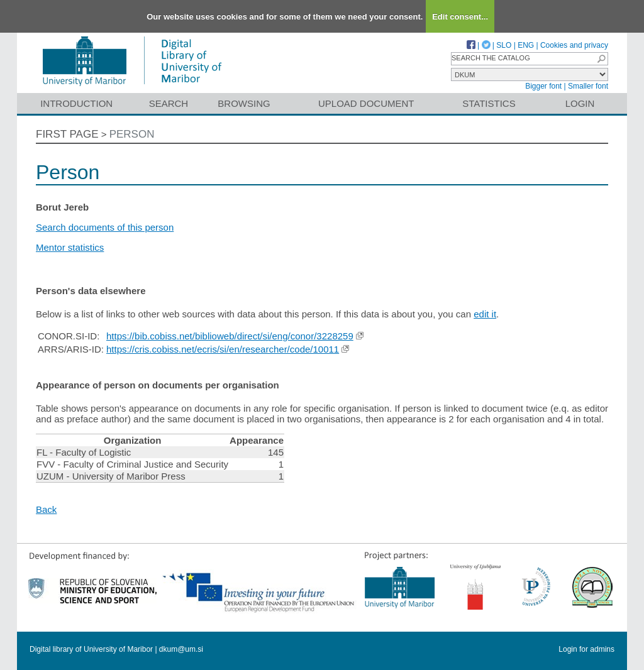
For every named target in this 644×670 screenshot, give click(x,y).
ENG (526, 45)
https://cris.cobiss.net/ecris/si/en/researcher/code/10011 (223, 349)
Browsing (244, 103)
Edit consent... (460, 17)
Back (46, 509)
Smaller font (588, 86)
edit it (485, 314)
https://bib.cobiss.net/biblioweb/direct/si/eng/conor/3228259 (230, 336)
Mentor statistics (70, 247)
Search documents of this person (105, 227)
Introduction (76, 103)
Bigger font (543, 86)
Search (169, 103)
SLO (504, 45)
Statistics (489, 103)
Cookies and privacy (574, 45)
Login (580, 103)
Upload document (366, 103)
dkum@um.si (181, 649)
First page (67, 134)
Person (132, 134)
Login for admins (586, 649)
